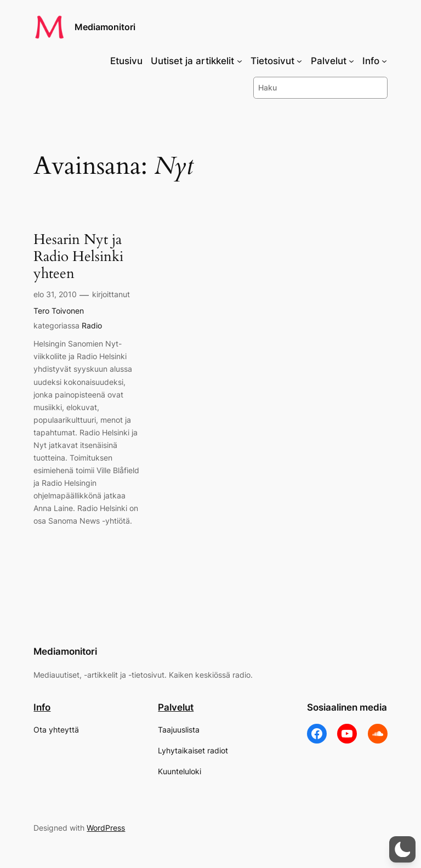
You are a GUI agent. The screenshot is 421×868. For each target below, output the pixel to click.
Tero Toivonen (59, 311)
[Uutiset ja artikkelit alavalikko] (240, 61)
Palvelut (176, 707)
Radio (92, 325)
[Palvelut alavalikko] (351, 61)
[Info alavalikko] (384, 61)
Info (42, 707)
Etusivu (126, 61)
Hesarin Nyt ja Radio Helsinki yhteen (78, 257)
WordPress (106, 828)
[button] (402, 849)
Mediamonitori (105, 27)
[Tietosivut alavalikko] (299, 61)
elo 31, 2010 (55, 294)
